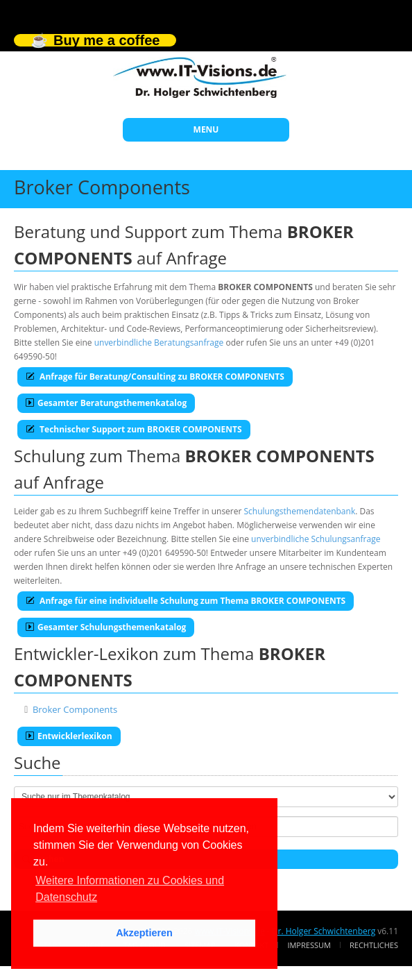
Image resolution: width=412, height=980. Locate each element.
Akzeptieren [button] (144, 933)
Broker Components (75, 709)
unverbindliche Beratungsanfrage (159, 343)
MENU (206, 129)
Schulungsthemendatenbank (300, 511)
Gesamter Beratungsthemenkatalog (106, 403)
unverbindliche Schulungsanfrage (316, 539)
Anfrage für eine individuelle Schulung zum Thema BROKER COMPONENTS (186, 601)
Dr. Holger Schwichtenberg (324, 931)
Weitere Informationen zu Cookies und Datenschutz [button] (130, 889)
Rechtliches (374, 945)
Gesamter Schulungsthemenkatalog (106, 627)
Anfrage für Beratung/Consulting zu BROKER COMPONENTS (155, 377)
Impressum (309, 945)
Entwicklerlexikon (69, 736)
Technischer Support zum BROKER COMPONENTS (134, 429)
